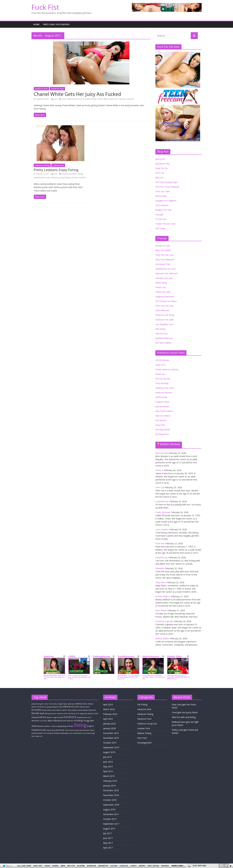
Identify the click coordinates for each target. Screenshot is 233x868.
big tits (85, 710)
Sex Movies (161, 420)
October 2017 (110, 819)
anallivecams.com (74, 99)
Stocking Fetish (163, 430)
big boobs (92, 710)
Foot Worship (162, 383)
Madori (50, 717)
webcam (130, 99)
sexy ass (79, 710)
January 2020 (109, 728)
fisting (80, 174)
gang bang (62, 726)
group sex (52, 714)
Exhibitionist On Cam (165, 269)
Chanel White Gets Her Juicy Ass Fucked (77, 94)
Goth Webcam (162, 310)
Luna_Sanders (162, 529)
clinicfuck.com (73, 714)
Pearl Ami (160, 543)
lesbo (85, 704)
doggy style (89, 721)
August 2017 (109, 829)
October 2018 (110, 800)
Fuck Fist (45, 7)
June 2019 (108, 762)
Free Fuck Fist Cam (165, 306)
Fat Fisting (142, 704)
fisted (92, 730)
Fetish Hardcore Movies (167, 369)
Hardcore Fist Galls (164, 320)
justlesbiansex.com (42, 178)
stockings (79, 720)
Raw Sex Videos (163, 416)
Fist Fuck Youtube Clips (167, 182)
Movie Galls (161, 196)
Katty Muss (161, 582)
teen (33, 736)
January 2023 (109, 724)
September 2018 (111, 805)
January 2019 (109, 786)
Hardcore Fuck (57, 89)
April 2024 (108, 704)
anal (64, 99)
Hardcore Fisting (42, 165)
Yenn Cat (160, 487)
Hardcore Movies (164, 393)
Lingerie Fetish (162, 402)
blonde (65, 174)
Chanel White (103, 99)
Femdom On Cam (164, 278)
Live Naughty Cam (164, 324)
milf (65, 714)
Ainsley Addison (163, 596)
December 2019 (111, 733)
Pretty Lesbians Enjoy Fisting (56, 170)
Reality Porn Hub (163, 210)
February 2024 (110, 714)
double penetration (82, 730)
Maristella (35, 721)
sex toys (59, 707)
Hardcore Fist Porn (164, 388)
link (230, 821)
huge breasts (58, 717)
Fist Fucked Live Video (166, 301)
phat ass (71, 704)
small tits (82, 178)
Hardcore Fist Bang (165, 315)
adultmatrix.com (80, 733)
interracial (69, 730)
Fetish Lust (161, 287)
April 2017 (108, 848)
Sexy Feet (160, 425)
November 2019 (111, 738)
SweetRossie (162, 557)
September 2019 (111, 747)
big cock (39, 736)
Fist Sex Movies (163, 379)
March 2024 (109, 709)
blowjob (50, 733)
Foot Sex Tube (162, 191)
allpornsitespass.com (57, 721)
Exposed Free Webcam (167, 273)
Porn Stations (162, 205)
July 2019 (107, 757)
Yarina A (159, 470)
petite (65, 710)
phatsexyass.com (66, 733)
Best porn (160, 159)
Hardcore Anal (41, 89)
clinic (46, 704)
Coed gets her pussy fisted (185, 712)
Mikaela (40, 726)
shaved (74, 178)
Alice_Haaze (161, 610)
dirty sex (159, 178)
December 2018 (111, 790)
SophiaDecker (162, 501)
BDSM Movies (162, 360)
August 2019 (109, 752)
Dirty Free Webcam (165, 260)
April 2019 (108, 771)
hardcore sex (39, 730)
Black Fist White (163, 250)
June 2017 (108, 838)
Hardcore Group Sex (147, 724)
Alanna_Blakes (162, 638)
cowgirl (60, 704)
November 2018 (111, 795)
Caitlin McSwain (163, 512)
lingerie (90, 726)
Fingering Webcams (165, 297)
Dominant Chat (163, 264)
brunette (86, 99)
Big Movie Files (163, 164)
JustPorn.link (161, 397)
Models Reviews (170, 444)
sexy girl (159, 215)
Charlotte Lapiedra (164, 621)
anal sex (44, 713)
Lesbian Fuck (58, 165)
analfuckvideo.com (39, 733)
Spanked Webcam (164, 338)
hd (43, 704)
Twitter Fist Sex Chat (165, 224)
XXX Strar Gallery (163, 343)
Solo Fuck (142, 738)
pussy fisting (51, 707)
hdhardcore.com (71, 707)
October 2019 (110, 743)
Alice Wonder (162, 453)
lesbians (55, 178)
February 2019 (110, 781)
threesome (42, 707)
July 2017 (107, 833)
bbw (88, 707)
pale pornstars (162, 406)
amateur (47, 726)
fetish (49, 730)
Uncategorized (144, 743)
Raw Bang (160, 329)
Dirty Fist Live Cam (164, 255)
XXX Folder (161, 228)
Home (36, 24)
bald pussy (91, 733)
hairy (86, 714)
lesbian (91, 704)
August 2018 (109, 809)
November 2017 (111, 814)
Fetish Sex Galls (163, 292)
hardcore (113, 99)
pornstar (60, 730)
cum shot (43, 721)
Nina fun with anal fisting (184, 717)
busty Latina (47, 710)
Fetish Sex (160, 374)
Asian (65, 704)
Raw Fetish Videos (164, 411)
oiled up (122, 99)
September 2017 (111, 824)
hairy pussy (72, 710)
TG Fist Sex (161, 219)
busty (94, 99)
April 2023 (108, 719)
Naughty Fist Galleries (166, 201)
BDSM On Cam (163, 246)
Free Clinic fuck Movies (56, 24)
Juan (55, 99)
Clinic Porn (160, 365)
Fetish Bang (161, 283)
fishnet (34, 707)
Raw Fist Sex (162, 333)
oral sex (70, 726)
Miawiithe (160, 568)
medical (60, 714)
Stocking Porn (162, 434)
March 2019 (109, 776)
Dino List (160, 173)
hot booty (53, 704)
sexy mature (57, 710)
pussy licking (65, 178)
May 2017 (108, 843)
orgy (81, 714)
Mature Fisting (144, 733)
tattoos (91, 714)
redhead (79, 704)
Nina (53, 730)
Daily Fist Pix (162, 168)
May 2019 (108, 767)
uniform (54, 726)
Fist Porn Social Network (167, 187)
